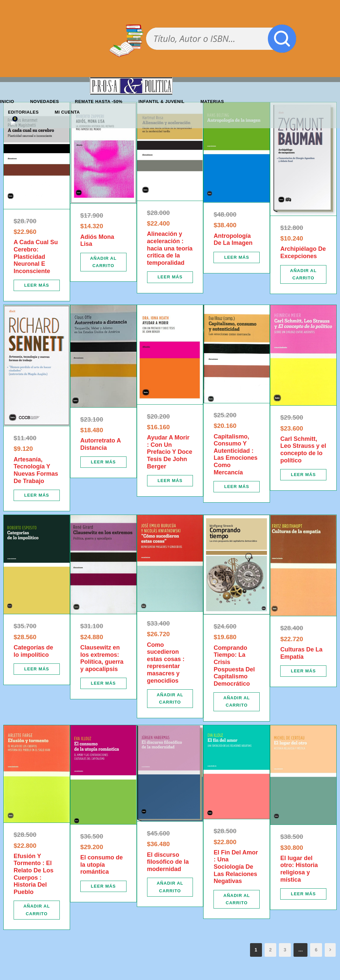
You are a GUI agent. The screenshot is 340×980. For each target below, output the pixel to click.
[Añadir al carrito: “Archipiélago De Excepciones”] (303, 274)
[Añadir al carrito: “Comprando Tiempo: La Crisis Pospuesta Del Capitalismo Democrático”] (237, 702)
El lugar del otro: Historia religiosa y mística (299, 869)
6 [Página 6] (316, 950)
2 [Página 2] (271, 950)
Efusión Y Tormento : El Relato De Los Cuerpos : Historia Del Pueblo (34, 874)
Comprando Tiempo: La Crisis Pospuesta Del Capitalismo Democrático (234, 666)
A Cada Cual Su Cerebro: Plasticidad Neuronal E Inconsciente (36, 256)
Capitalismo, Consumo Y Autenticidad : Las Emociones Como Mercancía (235, 454)
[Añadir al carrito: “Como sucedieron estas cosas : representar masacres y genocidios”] (170, 699)
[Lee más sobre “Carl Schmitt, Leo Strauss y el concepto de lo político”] (303, 475)
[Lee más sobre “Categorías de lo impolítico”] (37, 669)
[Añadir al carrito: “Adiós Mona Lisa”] (103, 262)
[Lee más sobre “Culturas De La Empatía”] (303, 671)
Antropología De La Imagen (233, 240)
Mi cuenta (67, 112)
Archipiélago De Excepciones (303, 252)
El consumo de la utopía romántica (102, 865)
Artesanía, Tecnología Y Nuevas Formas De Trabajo (36, 470)
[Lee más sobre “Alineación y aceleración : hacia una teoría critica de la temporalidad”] (170, 277)
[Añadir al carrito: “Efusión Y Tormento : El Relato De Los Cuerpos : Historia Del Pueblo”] (37, 910)
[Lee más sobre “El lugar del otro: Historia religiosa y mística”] (303, 894)
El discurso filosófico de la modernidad (168, 862)
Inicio (7, 101)
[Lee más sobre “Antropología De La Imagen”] (237, 257)
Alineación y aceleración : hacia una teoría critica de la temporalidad (170, 248)
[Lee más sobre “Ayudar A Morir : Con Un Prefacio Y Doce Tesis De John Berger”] (170, 481)
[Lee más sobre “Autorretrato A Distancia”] (103, 462)
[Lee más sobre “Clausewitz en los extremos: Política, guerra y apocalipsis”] (103, 683)
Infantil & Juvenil (162, 101)
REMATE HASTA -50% (99, 101)
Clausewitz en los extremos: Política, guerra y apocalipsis (102, 658)
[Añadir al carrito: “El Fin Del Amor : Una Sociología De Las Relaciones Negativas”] (237, 899)
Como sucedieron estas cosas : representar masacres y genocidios (166, 663)
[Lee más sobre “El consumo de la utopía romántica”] (103, 886)
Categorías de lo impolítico (33, 651)
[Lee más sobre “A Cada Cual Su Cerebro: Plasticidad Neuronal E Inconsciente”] (37, 285)
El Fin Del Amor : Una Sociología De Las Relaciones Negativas (236, 867)
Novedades (45, 101)
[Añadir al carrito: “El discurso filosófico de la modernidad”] (170, 887)
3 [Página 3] (285, 950)
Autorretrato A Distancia (101, 444)
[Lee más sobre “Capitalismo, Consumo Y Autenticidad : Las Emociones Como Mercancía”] (237, 487)
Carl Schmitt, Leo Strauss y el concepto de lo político (303, 450)
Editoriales (23, 112)
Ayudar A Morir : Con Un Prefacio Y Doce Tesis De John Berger (170, 452)
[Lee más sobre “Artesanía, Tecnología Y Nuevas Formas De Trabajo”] (37, 495)
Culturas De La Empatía (301, 653)
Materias (212, 101)
